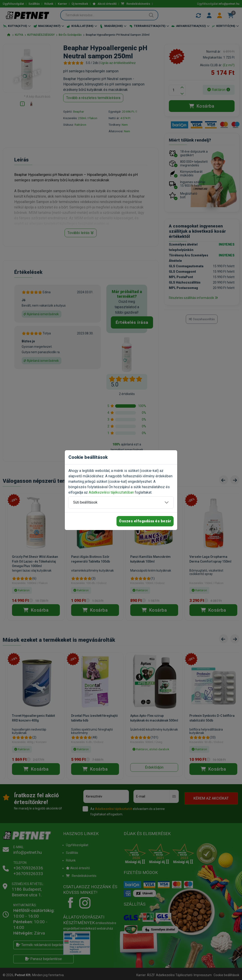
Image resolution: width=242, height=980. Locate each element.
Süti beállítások (85, 502)
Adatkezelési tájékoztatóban (111, 492)
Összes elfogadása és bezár (145, 521)
